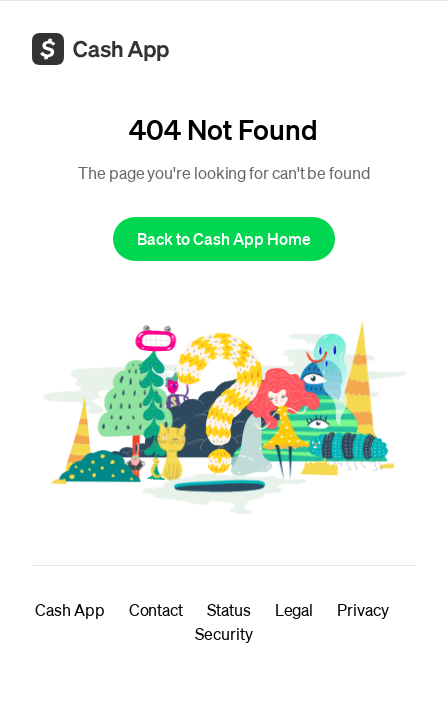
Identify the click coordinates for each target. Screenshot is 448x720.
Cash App (69, 609)
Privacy (362, 609)
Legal (294, 609)
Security (223, 633)
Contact (156, 609)
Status (229, 609)
